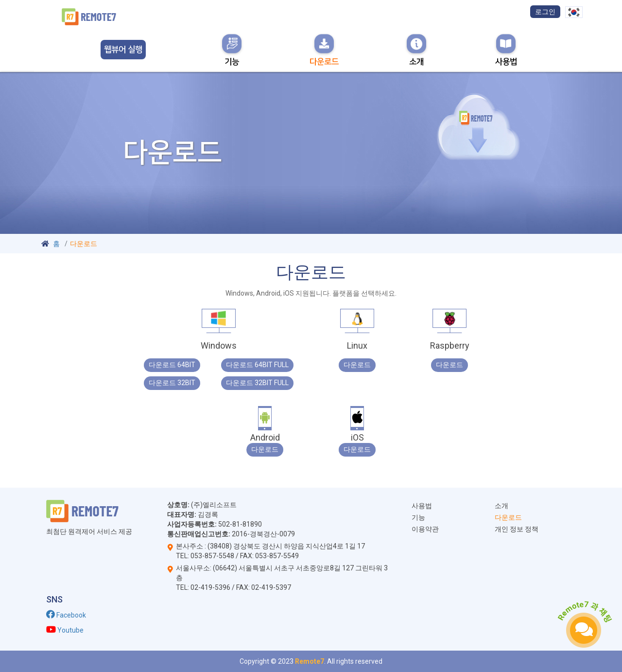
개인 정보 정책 (517, 529)
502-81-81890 (239, 524)
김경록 (208, 514)
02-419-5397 (271, 587)
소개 (501, 506)
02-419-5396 (210, 587)
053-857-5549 (277, 556)
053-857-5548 (212, 556)
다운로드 (508, 517)
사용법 (422, 506)
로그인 (545, 12)
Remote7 (310, 661)
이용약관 (425, 529)
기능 (418, 517)
